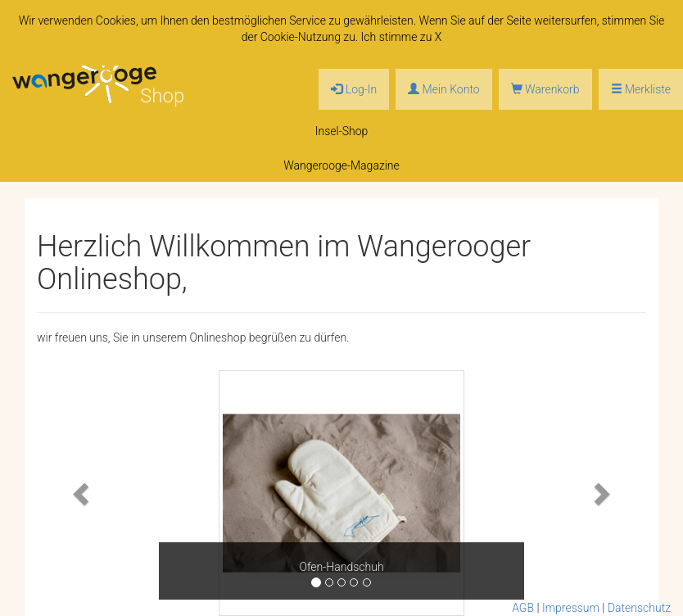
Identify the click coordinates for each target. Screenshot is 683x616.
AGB (523, 608)
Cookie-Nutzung (301, 37)
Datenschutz (639, 608)
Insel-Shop (342, 131)
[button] (83, 493)
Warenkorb (545, 89)
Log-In (354, 89)
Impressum (571, 608)
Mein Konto (443, 89)
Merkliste (641, 89)
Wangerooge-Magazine (341, 165)
